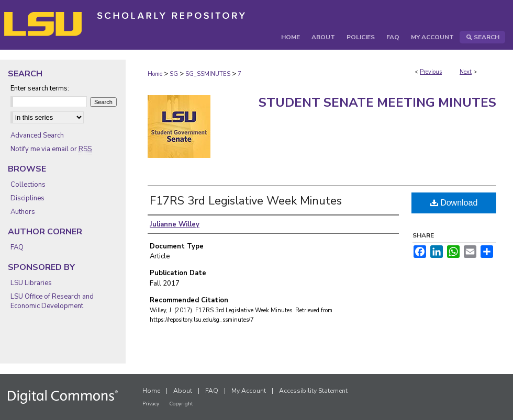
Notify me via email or (51, 149)
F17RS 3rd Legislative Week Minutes (246, 201)
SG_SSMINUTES (208, 74)
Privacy (151, 404)
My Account (249, 391)
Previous (431, 72)
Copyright (181, 404)
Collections (28, 185)
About (183, 391)
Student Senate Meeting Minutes (377, 103)
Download (454, 203)
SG (174, 74)
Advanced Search (37, 135)
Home (155, 74)
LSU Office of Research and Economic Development (52, 301)
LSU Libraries (31, 283)
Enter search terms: (40, 88)
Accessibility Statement (313, 391)
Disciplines (27, 198)
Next (466, 72)
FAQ (17, 247)
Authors (23, 212)
